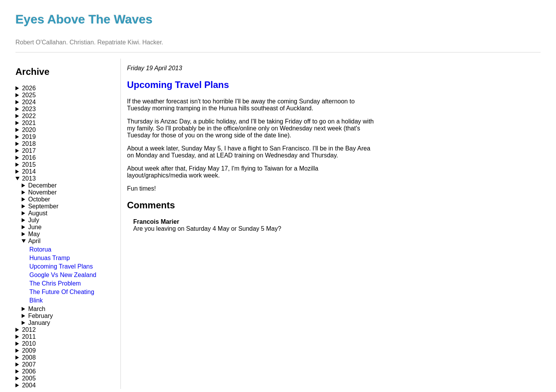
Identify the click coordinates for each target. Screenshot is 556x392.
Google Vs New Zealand (63, 275)
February (41, 316)
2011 (29, 337)
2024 (29, 102)
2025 (29, 95)
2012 (29, 330)
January (39, 323)
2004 (29, 385)
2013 (29, 178)
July (34, 220)
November (42, 192)
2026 (29, 88)
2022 (29, 116)
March (37, 309)
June (35, 227)
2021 (29, 123)
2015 (29, 165)
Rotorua (40, 249)
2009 (29, 351)
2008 (29, 357)
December (42, 185)
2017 (29, 151)
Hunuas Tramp (50, 258)
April (34, 241)
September (43, 206)
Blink (36, 300)
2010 (29, 344)
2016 (29, 158)
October (39, 199)
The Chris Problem (55, 283)
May (34, 234)
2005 (29, 378)
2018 (29, 144)
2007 (29, 364)
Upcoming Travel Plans (61, 266)
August (38, 213)
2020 (29, 130)
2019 (29, 137)
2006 (29, 371)
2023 (29, 109)
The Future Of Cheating (62, 292)
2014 (29, 171)
